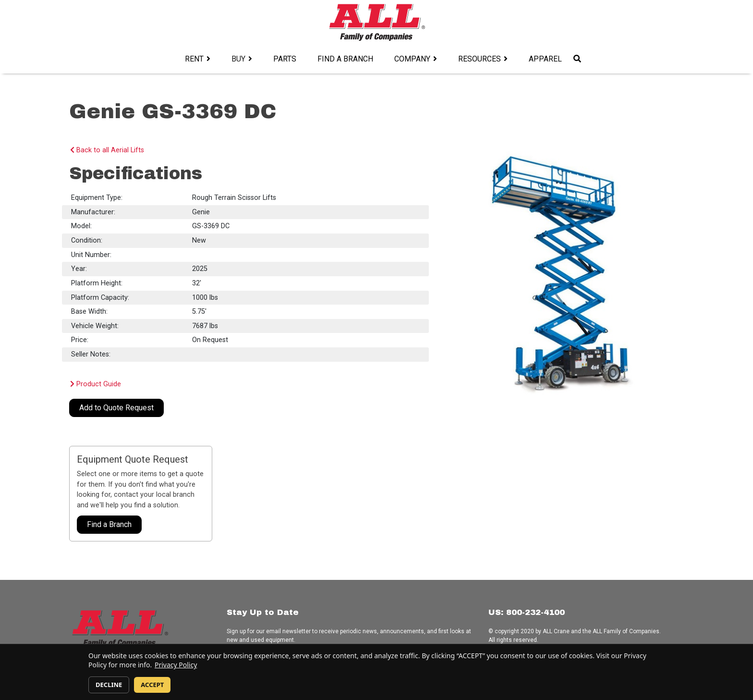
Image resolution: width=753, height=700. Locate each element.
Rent (194, 59)
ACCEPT (152, 685)
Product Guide (96, 384)
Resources (480, 59)
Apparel (545, 59)
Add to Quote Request (116, 408)
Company (412, 59)
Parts (285, 59)
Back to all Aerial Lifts (107, 150)
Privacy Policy (176, 665)
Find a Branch (345, 59)
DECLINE (109, 685)
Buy (238, 59)
